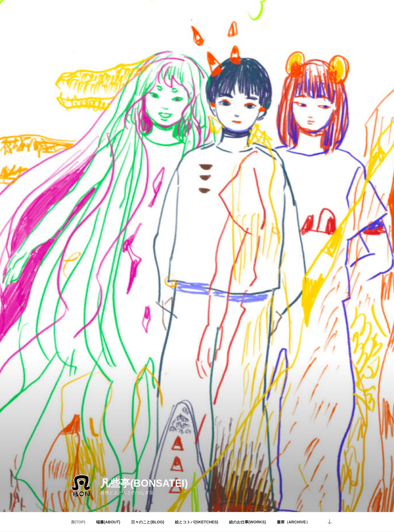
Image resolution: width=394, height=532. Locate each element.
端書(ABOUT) (108, 522)
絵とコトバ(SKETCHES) (197, 522)
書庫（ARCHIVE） (293, 522)
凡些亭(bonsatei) (144, 483)
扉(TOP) (78, 522)
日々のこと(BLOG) (148, 522)
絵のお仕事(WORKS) (248, 522)
